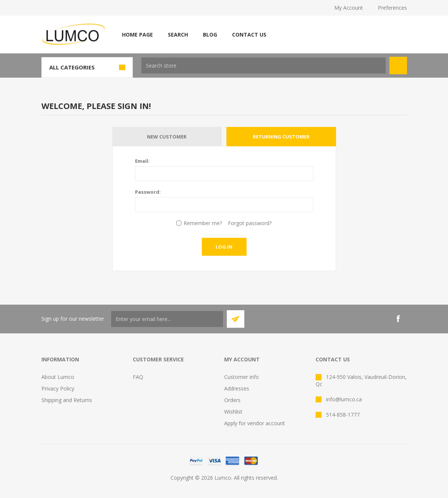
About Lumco (58, 377)
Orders (232, 400)
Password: (148, 192)
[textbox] (264, 66)
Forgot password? (250, 223)
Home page (137, 35)
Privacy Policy (58, 388)
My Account (349, 8)
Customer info (242, 377)
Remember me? (203, 223)
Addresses (237, 388)
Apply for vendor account (255, 423)
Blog (210, 35)
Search (178, 35)
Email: (142, 161)
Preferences (392, 8)
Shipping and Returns (67, 400)
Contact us (249, 35)
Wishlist (233, 412)
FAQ (138, 377)
